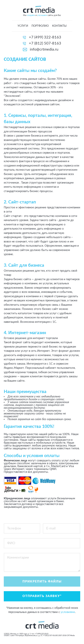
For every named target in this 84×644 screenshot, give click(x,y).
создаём (31, 15)
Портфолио (40, 26)
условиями (68, 612)
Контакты (59, 26)
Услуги (23, 26)
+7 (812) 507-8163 (45, 43)
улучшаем (42, 15)
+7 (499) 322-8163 (45, 37)
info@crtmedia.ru (44, 49)
